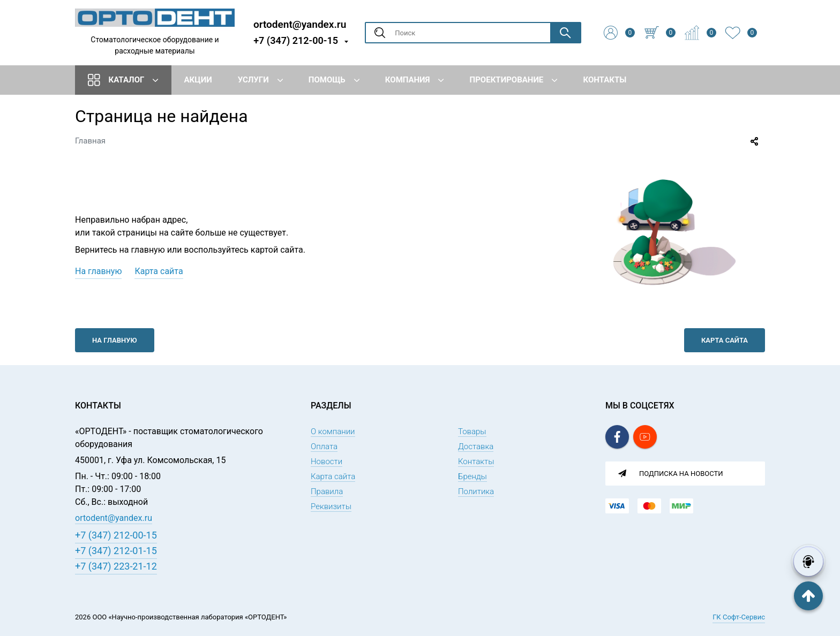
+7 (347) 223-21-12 (116, 566)
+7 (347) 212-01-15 (116, 551)
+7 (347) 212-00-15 (296, 40)
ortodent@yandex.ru (300, 24)
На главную (98, 271)
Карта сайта (159, 271)
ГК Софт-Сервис (739, 617)
